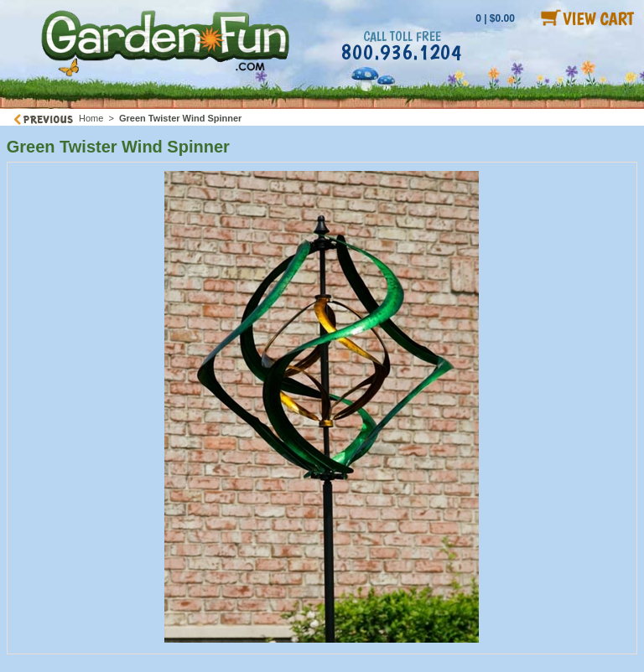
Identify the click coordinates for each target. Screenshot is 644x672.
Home (91, 118)
